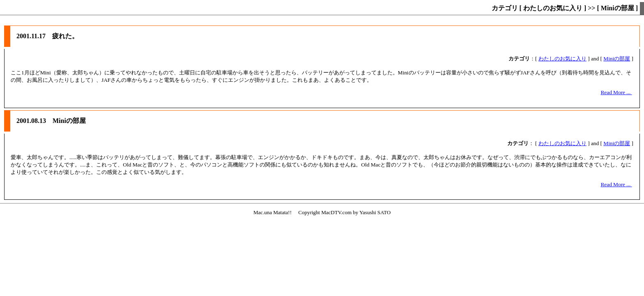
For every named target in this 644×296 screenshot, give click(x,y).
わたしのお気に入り (562, 59)
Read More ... (616, 92)
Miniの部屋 (617, 59)
